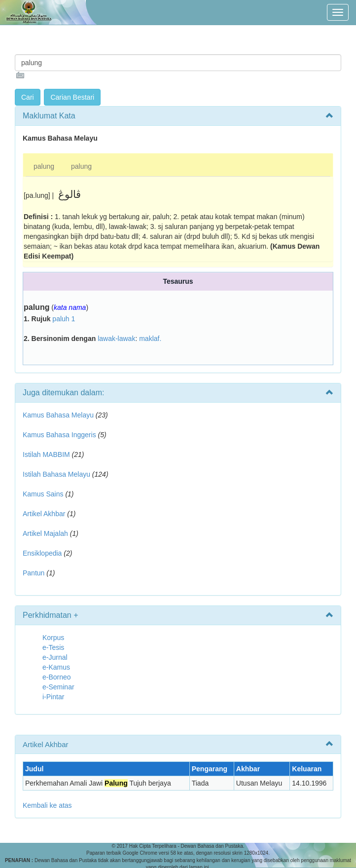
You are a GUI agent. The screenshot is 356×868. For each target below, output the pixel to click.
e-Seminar (58, 687)
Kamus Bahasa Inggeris (59, 435)
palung (44, 166)
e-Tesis (53, 647)
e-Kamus (56, 667)
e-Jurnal (55, 657)
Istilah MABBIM (46, 454)
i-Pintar (53, 697)
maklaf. (150, 339)
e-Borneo (57, 677)
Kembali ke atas (47, 805)
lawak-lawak (116, 339)
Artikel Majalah (45, 533)
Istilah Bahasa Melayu (56, 474)
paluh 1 (64, 319)
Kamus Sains (43, 494)
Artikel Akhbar (44, 514)
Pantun (34, 573)
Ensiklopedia (42, 553)
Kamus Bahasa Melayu (59, 415)
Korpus (53, 638)
